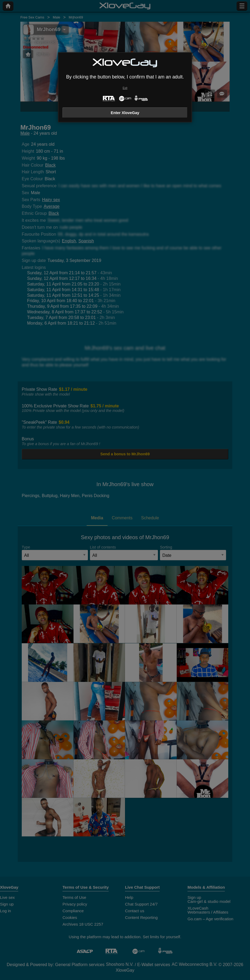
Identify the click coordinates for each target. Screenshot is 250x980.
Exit (125, 88)
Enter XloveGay (125, 113)
